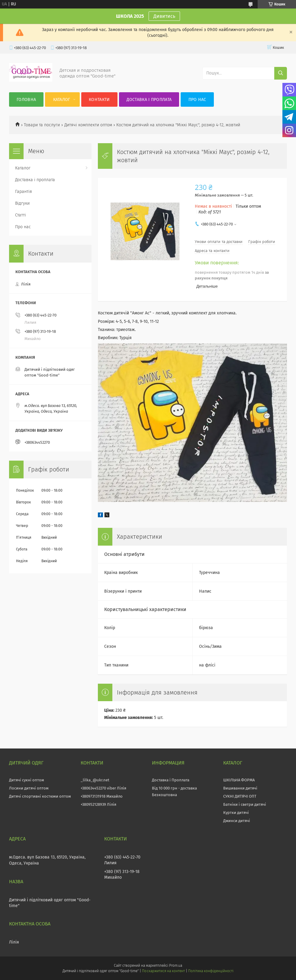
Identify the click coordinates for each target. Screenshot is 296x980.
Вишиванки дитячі (240, 788)
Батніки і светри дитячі (245, 804)
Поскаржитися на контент (163, 971)
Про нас (197, 100)
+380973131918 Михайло (102, 796)
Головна (26, 100)
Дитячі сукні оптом (27, 780)
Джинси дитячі (237, 821)
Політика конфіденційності (211, 971)
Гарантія (24, 192)
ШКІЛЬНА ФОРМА (239, 780)
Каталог (62, 100)
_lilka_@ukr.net (95, 780)
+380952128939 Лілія (98, 804)
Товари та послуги (42, 125)
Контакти (99, 100)
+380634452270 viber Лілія (103, 788)
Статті (21, 215)
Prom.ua (176, 966)
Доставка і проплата (149, 100)
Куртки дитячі (236, 813)
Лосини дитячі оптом (29, 788)
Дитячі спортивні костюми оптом (40, 796)
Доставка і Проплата (171, 780)
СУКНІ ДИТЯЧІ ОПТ (240, 796)
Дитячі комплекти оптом (88, 125)
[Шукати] (281, 73)
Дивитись (164, 16)
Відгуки (22, 203)
